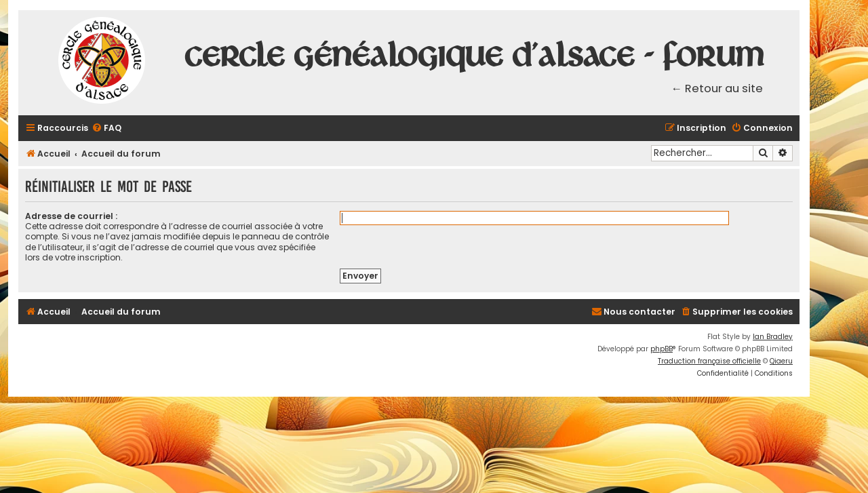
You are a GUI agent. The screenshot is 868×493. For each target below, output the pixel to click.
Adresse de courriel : (71, 216)
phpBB (662, 349)
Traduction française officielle (709, 361)
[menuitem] (106, 129)
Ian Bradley (773, 337)
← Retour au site (717, 88)
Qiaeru (781, 361)
